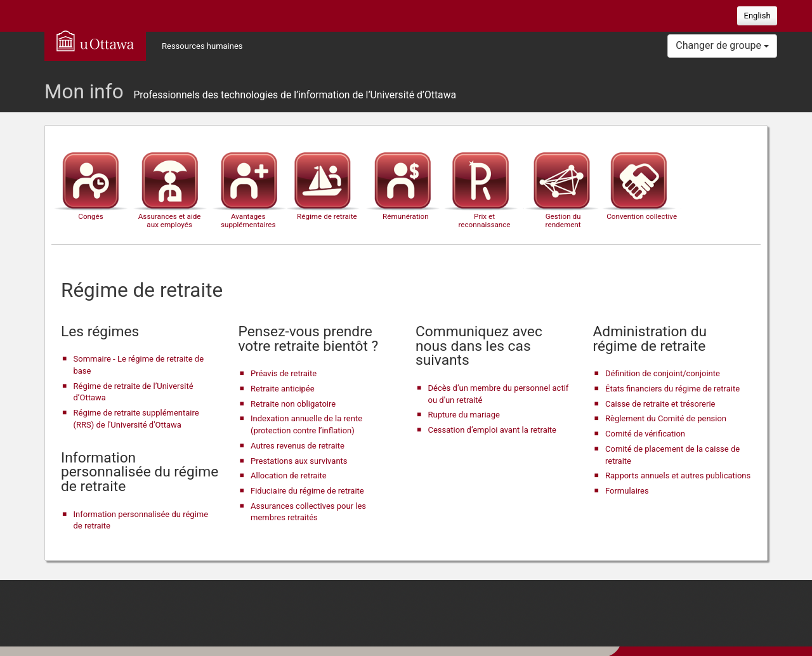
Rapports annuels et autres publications (678, 476)
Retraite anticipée (283, 389)
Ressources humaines (202, 46)
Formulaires (627, 491)
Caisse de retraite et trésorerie (660, 404)
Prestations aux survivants (299, 461)
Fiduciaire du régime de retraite (307, 491)
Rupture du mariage (464, 415)
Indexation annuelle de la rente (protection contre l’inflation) (306, 424)
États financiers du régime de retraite (672, 389)
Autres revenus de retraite (298, 446)
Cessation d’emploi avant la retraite (493, 430)
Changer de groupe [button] (722, 45)
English (757, 16)
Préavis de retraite (284, 373)
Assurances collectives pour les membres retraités (308, 512)
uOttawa (95, 41)
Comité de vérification (645, 434)
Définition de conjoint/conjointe (663, 373)
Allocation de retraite (289, 476)
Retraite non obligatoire (293, 404)
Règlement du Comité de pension (666, 418)
